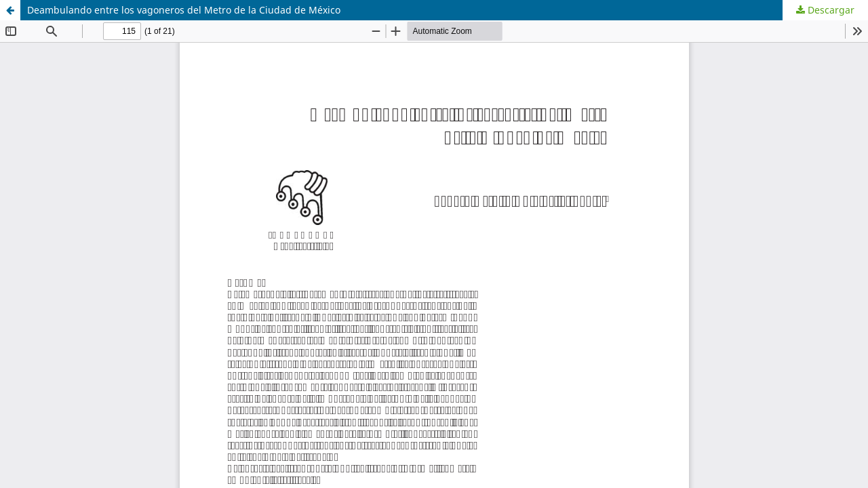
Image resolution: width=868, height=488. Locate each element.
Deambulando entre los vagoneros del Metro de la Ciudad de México (184, 10)
